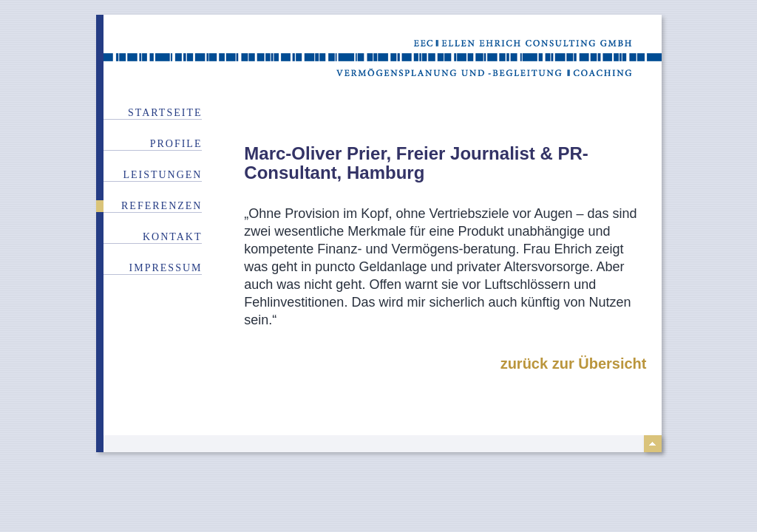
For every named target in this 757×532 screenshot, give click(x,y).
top (653, 444)
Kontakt (173, 237)
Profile (176, 144)
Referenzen (162, 206)
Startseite (165, 113)
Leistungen (162, 175)
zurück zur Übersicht (574, 364)
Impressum (166, 268)
